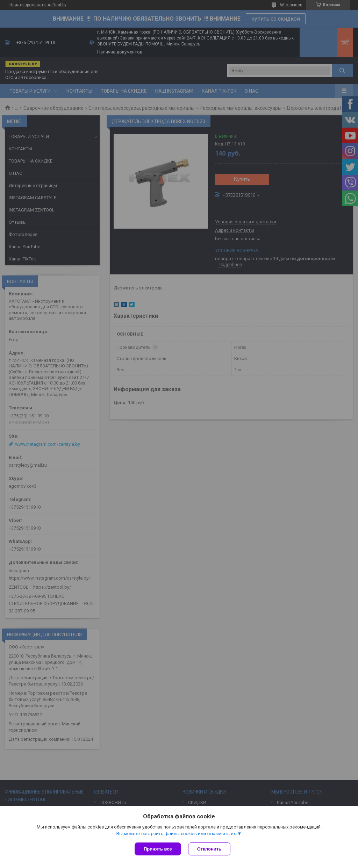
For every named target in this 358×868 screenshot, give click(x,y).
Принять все (158, 849)
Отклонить (209, 849)
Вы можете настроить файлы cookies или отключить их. (177, 834)
